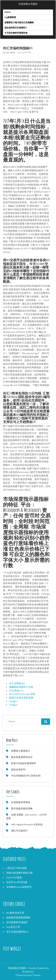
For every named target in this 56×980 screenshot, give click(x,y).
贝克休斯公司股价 (28, 4)
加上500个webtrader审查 (22, 694)
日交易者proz (16, 691)
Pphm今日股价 (14, 878)
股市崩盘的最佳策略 (22, 808)
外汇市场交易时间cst (17, 932)
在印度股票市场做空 (17, 922)
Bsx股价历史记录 (15, 913)
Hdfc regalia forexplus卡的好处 (27, 824)
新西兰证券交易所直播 (21, 698)
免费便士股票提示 (21, 751)
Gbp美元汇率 (13, 927)
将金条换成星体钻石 (22, 757)
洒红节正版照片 (19, 831)
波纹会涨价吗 (18, 769)
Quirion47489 (24, 52)
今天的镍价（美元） (14, 958)
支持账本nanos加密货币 (19, 887)
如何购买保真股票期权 (18, 918)
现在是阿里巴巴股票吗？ (16, 28)
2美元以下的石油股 (17, 868)
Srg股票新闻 (10, 17)
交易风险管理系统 (21, 802)
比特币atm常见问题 (17, 882)
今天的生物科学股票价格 (16, 33)
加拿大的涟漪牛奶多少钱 (19, 873)
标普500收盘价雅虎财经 (24, 763)
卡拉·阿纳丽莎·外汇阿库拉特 (26, 776)
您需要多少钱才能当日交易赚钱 (19, 22)
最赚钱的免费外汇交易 (21, 687)
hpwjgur (13, 701)
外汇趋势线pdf (17, 683)
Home (8, 12)
